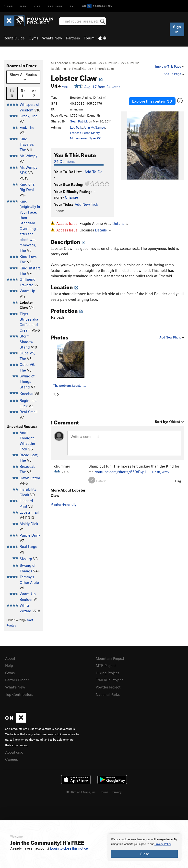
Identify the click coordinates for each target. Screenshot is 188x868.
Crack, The (29, 116)
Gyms (33, 38)
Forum (89, 38)
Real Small (29, 412)
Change (71, 197)
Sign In (177, 29)
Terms (104, 792)
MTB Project (106, 665)
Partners (73, 38)
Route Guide (14, 38)
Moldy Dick (29, 524)
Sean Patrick (79, 121)
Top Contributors (19, 694)
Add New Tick (86, 204)
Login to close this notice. (69, 848)
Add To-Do (93, 172)
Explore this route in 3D (152, 101)
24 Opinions (64, 161)
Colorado (78, 63)
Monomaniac (79, 138)
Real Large (28, 546)
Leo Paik (76, 127)
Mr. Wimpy (28, 156)
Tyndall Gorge (81, 69)
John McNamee (94, 127)
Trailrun (55, 6)
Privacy (117, 792)
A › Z (34, 93)
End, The (27, 127)
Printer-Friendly (64, 504)
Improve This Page (170, 66)
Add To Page (174, 74)
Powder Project (108, 687)
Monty (95, 133)
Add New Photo (172, 337)
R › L (23, 93)
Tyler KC (95, 138)
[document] (144, 847)
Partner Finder (17, 680)
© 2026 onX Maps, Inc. (81, 792)
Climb (8, 6)
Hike (37, 6)
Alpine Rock (96, 63)
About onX (14, 752)
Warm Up (27, 291)
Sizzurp (26, 559)
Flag (178, 481)
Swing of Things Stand (27, 381)
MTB (23, 6)
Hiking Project (107, 673)
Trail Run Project (109, 680)
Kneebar (27, 394)
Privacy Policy (163, 844)
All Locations (59, 63)
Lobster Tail (29, 512)
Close (144, 854)
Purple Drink (30, 535)
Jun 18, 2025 (160, 472)
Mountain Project (110, 658)
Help (9, 665)
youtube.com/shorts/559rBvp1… (122, 472)
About (10, 658)
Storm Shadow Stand (26, 342)
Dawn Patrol (30, 478)
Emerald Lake (104, 69)
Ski (72, 6)
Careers (12, 759)
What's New (52, 38)
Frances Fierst (80, 133)
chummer (62, 466)
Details (120, 223)
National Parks (108, 694)
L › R (12, 93)
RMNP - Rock (117, 63)
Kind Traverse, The (27, 144)
